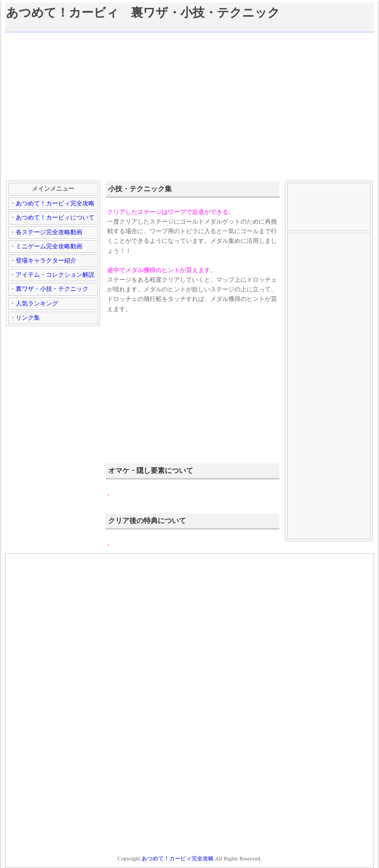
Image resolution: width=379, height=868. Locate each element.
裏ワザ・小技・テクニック (52, 289)
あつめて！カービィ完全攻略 (55, 203)
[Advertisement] (189, 106)
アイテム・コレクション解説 (55, 275)
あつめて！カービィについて (55, 218)
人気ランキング (37, 303)
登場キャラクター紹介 (46, 261)
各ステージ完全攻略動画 (49, 232)
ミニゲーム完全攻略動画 (49, 246)
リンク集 (28, 318)
